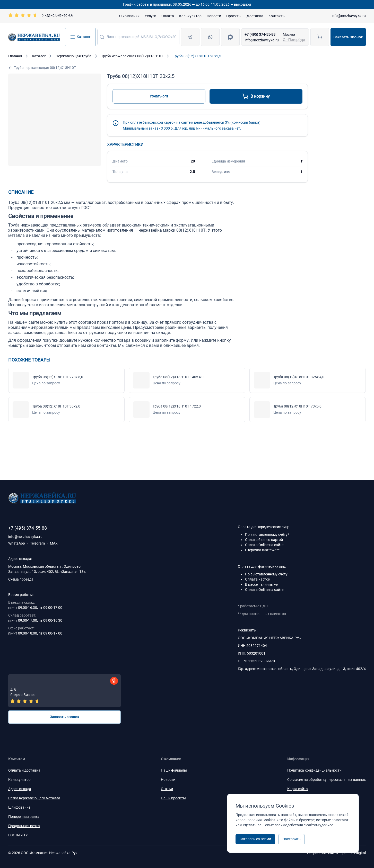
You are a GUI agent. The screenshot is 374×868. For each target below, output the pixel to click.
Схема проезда (21, 579)
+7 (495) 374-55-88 (260, 34)
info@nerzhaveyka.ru (349, 16)
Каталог (80, 37)
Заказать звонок (348, 37)
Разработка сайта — (336, 853)
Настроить (292, 839)
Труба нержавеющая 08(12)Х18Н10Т (42, 68)
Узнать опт (159, 96)
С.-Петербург (294, 40)
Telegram (37, 543)
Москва (289, 34)
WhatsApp (17, 543)
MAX (54, 543)
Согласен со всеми (255, 839)
